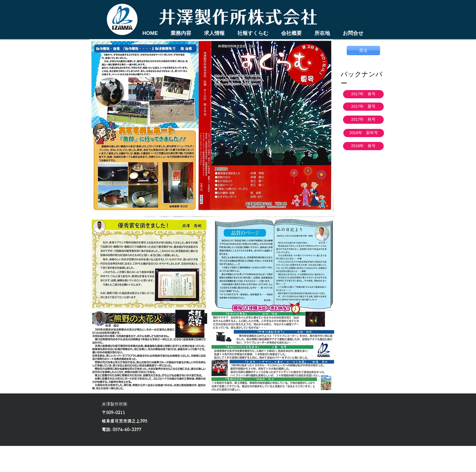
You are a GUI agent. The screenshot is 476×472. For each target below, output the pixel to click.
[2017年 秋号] (363, 120)
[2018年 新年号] (364, 133)
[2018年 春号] (363, 146)
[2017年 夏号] (363, 107)
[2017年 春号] (363, 94)
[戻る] (363, 51)
